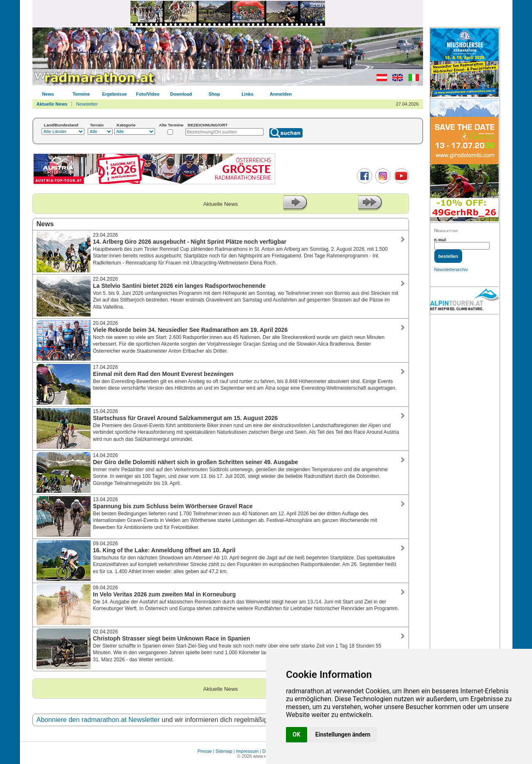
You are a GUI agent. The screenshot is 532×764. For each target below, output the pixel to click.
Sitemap (224, 751)
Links (248, 94)
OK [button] (297, 734)
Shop (214, 94)
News (48, 94)
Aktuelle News (52, 104)
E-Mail (440, 240)
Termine (81, 94)
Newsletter (87, 104)
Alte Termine (171, 125)
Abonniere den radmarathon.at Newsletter (98, 720)
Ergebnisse (115, 94)
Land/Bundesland (61, 125)
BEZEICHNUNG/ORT (208, 125)
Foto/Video (148, 94)
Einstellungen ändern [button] (343, 734)
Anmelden (281, 94)
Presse (204, 751)
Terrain (97, 125)
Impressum (247, 751)
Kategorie (126, 125)
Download (181, 94)
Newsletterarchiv (451, 270)
